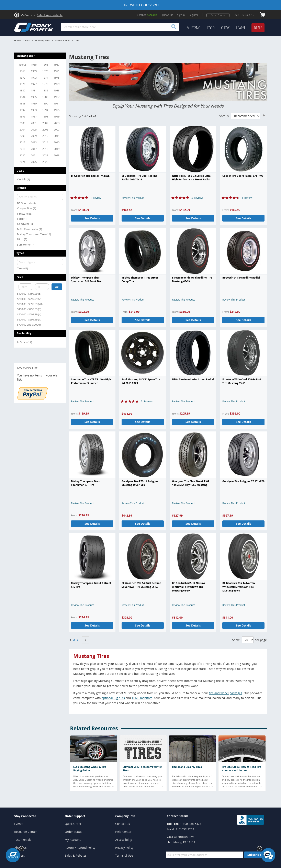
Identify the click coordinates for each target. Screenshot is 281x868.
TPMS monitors (142, 698)
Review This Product (133, 198)
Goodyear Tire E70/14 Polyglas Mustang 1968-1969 (140, 483)
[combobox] (120, 27)
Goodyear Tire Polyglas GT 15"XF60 (243, 481)
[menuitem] (194, 28)
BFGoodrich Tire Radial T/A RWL (90, 176)
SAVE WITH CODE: (141, 5)
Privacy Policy (124, 848)
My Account (73, 840)
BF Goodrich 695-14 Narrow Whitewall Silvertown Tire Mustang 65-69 (188, 587)
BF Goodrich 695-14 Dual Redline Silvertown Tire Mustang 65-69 (141, 585)
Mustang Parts (42, 40)
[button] (245, 15)
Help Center (123, 832)
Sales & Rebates (76, 855)
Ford (28, 40)
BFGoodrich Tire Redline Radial (241, 278)
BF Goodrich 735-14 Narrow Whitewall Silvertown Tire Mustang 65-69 (239, 587)
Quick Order (73, 824)
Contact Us (123, 824)
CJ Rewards (167, 15)
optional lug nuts (113, 698)
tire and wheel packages (226, 693)
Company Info (125, 816)
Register (193, 15)
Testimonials (23, 840)
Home (17, 40)
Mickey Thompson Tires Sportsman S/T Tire (85, 483)
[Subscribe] (254, 855)
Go (57, 287)
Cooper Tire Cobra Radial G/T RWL (243, 176)
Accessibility (124, 840)
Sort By (224, 116)
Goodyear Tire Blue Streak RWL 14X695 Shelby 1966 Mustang (191, 483)
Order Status (218, 15)
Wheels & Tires (62, 40)
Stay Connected (25, 816)
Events (19, 824)
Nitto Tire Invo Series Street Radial (193, 379)
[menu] (226, 28)
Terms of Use (124, 855)
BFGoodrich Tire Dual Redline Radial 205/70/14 (139, 178)
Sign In (181, 15)
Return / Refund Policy (80, 848)
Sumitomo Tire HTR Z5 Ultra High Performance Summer (91, 381)
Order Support (75, 816)
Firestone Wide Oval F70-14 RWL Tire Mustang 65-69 (242, 381)
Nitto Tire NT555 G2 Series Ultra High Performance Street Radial (191, 178)
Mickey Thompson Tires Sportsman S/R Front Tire (86, 279)
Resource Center (26, 832)
